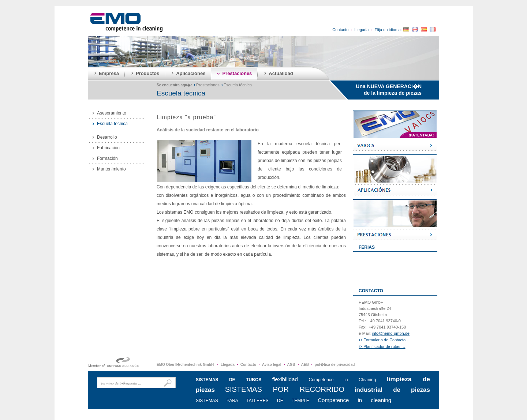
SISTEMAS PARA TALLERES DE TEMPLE (253, 401)
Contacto (340, 30)
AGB (291, 365)
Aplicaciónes (191, 73)
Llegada (361, 30)
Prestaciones (237, 73)
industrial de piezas (392, 390)
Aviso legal (272, 365)
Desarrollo (107, 137)
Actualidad (281, 73)
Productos (147, 73)
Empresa (109, 73)
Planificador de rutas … (382, 346)
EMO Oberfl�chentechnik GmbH (186, 365)
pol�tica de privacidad (335, 365)
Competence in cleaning (354, 400)
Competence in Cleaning (343, 380)
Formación (107, 158)
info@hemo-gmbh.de (391, 333)
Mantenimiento (111, 169)
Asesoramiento (112, 113)
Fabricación (108, 148)
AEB (305, 365)
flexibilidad (285, 379)
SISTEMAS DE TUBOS (229, 380)
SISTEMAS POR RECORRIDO (285, 389)
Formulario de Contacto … (385, 340)
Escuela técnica (238, 85)
